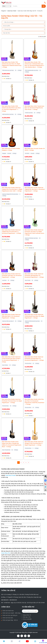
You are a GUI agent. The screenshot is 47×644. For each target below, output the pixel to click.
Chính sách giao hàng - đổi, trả (9, 620)
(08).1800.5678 (5, 600)
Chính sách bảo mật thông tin (9, 615)
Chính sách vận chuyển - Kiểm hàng (11, 613)
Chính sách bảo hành (7, 618)
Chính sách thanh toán (7, 611)
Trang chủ (3, 11)
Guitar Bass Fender (12, 11)
